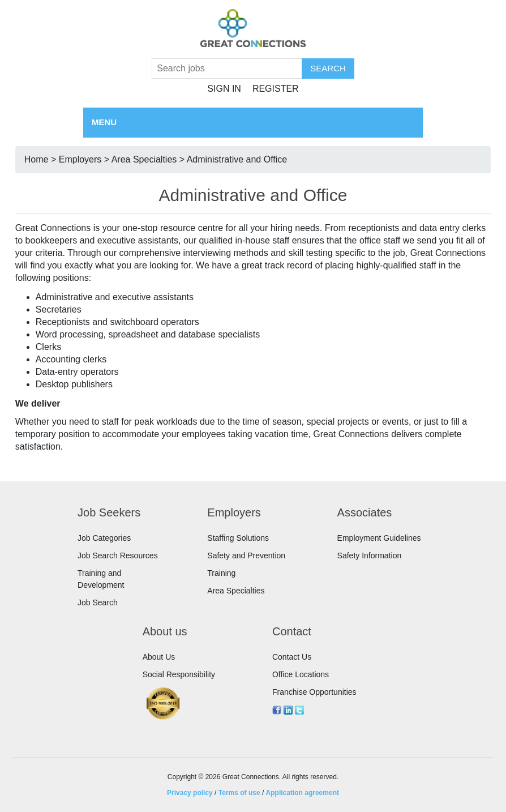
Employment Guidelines (379, 538)
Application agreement (303, 793)
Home (37, 159)
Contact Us (292, 657)
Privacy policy (190, 793)
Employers (80, 159)
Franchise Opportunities (314, 692)
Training (221, 573)
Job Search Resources (118, 555)
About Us (159, 657)
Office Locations (301, 674)
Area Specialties (144, 159)
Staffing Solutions (238, 538)
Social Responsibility (179, 674)
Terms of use (239, 793)
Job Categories (104, 538)
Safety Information (370, 555)
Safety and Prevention (246, 555)
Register (276, 89)
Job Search (98, 602)
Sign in (224, 89)
